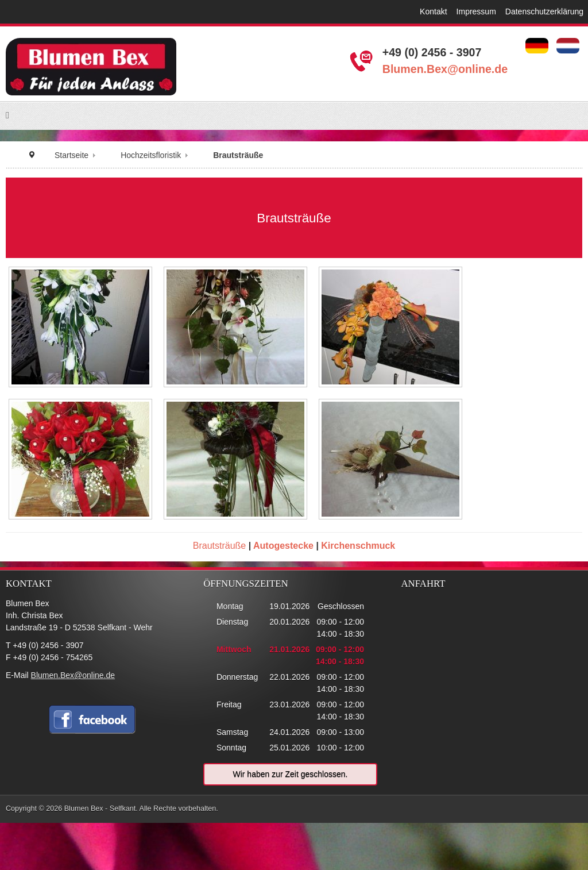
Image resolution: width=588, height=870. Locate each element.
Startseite (71, 155)
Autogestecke (283, 546)
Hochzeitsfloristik (151, 155)
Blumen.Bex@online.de (445, 69)
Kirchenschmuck (358, 546)
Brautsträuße (219, 546)
